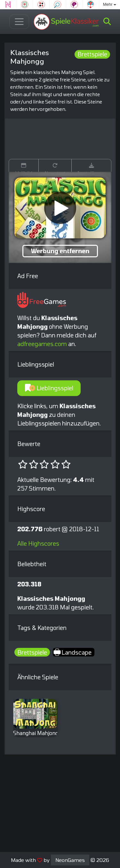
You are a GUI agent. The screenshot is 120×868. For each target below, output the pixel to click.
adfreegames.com (42, 344)
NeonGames (70, 860)
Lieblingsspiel (49, 388)
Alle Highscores (38, 543)
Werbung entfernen (60, 251)
